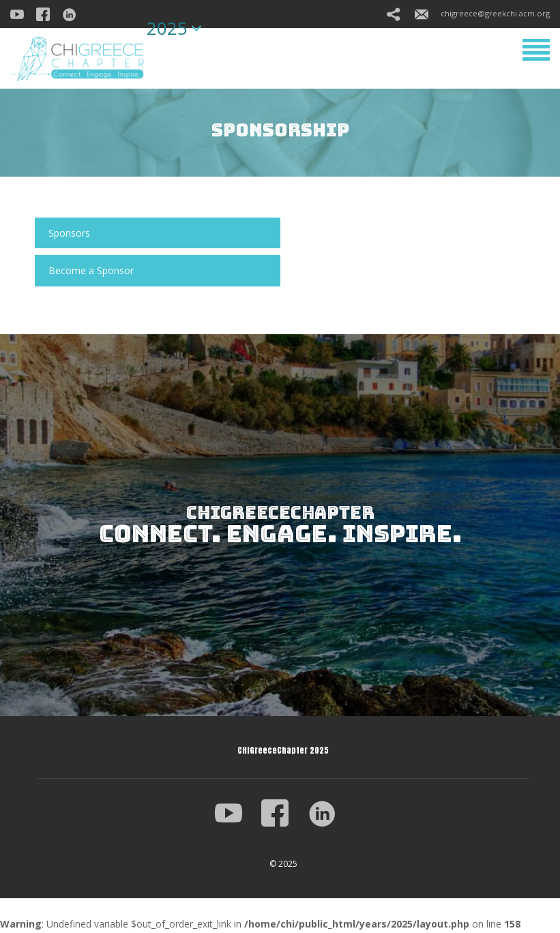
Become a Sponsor (91, 270)
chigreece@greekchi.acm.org (482, 13)
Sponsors (69, 233)
